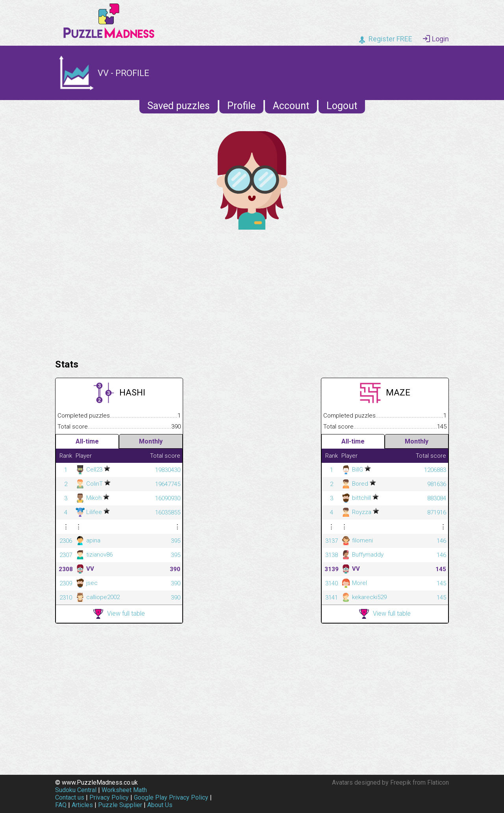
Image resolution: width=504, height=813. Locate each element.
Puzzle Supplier (120, 805)
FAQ (61, 805)
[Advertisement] (252, 292)
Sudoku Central (76, 790)
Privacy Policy (109, 797)
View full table (119, 614)
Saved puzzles (179, 106)
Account (291, 106)
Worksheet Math (124, 790)
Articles (82, 805)
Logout (342, 106)
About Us (160, 805)
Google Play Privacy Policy (171, 797)
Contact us (70, 797)
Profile (241, 106)
